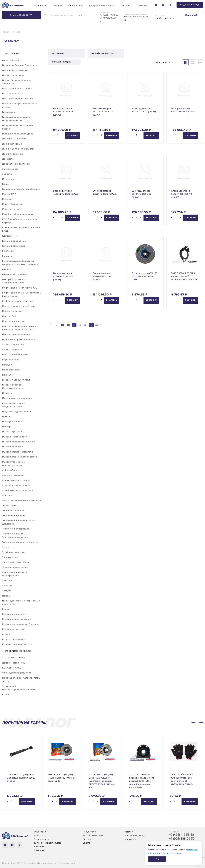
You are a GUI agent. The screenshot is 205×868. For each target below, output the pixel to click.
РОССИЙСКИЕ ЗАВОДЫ (18, 651)
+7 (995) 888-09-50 (108, 20)
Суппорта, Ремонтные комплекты (22, 500)
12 (169, 62)
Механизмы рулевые (15, 274)
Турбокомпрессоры (14, 552)
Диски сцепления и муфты (18, 149)
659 (97, 325)
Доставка (87, 839)
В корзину (72, 135)
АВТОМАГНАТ (13, 53)
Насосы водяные (12, 311)
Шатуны (7, 609)
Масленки (8, 251)
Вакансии (127, 6)
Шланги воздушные (14, 614)
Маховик (7, 256)
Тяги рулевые (10, 557)
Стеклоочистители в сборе (18, 490)
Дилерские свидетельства (103, 6)
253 (68, 325)
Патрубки (8, 365)
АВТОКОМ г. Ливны (13, 658)
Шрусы (6, 634)
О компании (40, 6)
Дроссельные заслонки (16, 164)
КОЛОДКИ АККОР (13, 668)
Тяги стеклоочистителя (16, 562)
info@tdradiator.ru (165, 18)
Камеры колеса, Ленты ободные (21, 189)
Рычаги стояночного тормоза (20, 457)
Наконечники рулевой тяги (18, 306)
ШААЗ (6, 694)
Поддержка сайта (68, 863)
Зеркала (7, 174)
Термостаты (9, 505)
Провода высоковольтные (18, 398)
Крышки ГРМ (10, 236)
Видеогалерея (75, 6)
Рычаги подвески (13, 447)
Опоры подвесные (13, 345)
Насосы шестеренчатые (16, 334)
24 (172, 62)
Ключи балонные (12, 204)
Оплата (86, 843)
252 (62, 325)
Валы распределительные (18, 99)
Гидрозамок (9, 112)
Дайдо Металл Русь (14, 663)
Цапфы (6, 596)
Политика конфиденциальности (40, 863)
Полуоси (7, 393)
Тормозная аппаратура (16, 529)
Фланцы (7, 586)
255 (80, 325)
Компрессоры (11, 209)
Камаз (6, 184)
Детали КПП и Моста (14, 139)
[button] (193, 723)
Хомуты (7, 591)
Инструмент (9, 179)
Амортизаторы (11, 60)
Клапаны (7, 199)
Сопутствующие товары (16, 480)
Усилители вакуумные (15, 567)
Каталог (128, 832)
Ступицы (7, 495)
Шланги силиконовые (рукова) (20, 624)
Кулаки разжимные (14, 246)
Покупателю (89, 832)
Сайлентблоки (11, 470)
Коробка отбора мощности (18, 214)
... (57, 325)
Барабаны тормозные (15, 70)
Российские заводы (135, 835)
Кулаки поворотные (14, 241)
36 (175, 62)
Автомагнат (130, 839)
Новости (57, 6)
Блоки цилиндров (13, 75)
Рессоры (7, 427)
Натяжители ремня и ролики (19, 340)
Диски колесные (12, 144)
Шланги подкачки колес (17, 619)
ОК (157, 859)
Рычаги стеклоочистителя (18, 452)
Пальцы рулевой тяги (15, 355)
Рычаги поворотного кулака (19, 442)
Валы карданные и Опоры (18, 89)
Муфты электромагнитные (18, 301)
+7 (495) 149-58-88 (109, 15)
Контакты (143, 6)
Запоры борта (10, 169)
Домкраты (8, 159)
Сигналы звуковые (13, 475)
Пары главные (11, 360)
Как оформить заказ (93, 835)
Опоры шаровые (12, 350)
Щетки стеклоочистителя (17, 644)
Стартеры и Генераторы (16, 485)
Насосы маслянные (14, 321)
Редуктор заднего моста (16, 412)
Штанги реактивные (14, 639)
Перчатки (8, 375)
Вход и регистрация (190, 5)
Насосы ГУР (9, 316)
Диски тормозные (13, 154)
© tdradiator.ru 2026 (12, 863)
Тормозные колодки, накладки (20, 542)
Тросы (6, 547)
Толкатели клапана (13, 510)
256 (86, 325)
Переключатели (12, 370)
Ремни (6, 417)
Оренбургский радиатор (17, 673)
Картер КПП (9, 194)
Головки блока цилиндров (18, 134)
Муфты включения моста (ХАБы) (21, 288)
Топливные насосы (13, 515)
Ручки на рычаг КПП (14, 432)
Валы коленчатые (13, 94)
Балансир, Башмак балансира (20, 65)
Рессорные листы (13, 422)
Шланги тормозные (14, 629)
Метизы (7, 269)
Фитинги (7, 581)
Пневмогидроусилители (17, 380)
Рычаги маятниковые (15, 437)
